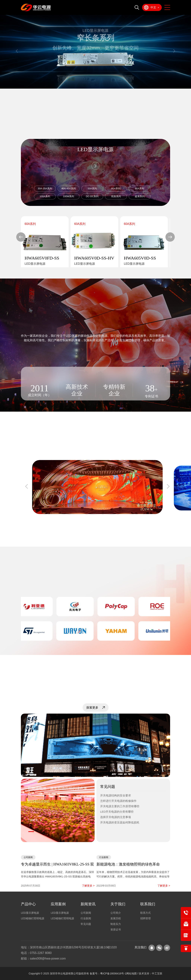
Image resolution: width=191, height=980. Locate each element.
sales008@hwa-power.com (48, 958)
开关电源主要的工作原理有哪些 (120, 806)
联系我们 (148, 904)
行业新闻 (86, 918)
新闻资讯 (88, 904)
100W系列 (69, 196)
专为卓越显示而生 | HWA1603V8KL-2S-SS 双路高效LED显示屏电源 (57, 865)
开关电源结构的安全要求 (116, 795)
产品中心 (28, 904)
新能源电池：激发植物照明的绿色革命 (57, 791)
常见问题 (86, 924)
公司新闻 (86, 913)
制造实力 (116, 924)
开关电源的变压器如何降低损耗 (120, 822)
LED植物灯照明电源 (33, 918)
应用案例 (58, 904)
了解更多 (33, 820)
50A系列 (92, 188)
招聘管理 (145, 918)
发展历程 (116, 918)
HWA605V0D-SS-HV (94, 258)
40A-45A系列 (69, 188)
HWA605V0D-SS (140, 258)
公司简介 (116, 913)
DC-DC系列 (92, 196)
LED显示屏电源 (30, 913)
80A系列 (140, 188)
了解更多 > (88, 886)
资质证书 (116, 930)
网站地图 (132, 973)
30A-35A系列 (45, 188)
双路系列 (116, 196)
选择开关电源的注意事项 (116, 817)
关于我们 (118, 904)
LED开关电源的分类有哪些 (117, 812)
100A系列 (45, 196)
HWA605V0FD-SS (42, 258)
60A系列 (116, 188)
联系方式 (145, 913)
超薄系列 (140, 196)
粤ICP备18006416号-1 (113, 973)
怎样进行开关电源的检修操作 (118, 801)
